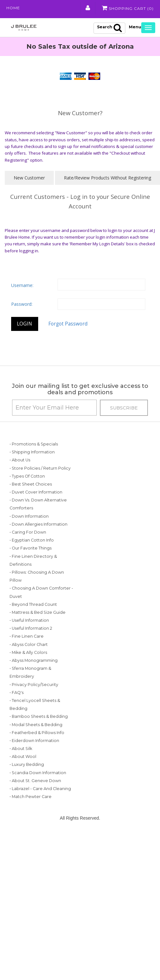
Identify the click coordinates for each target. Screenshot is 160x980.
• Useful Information (29, 620)
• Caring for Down (28, 532)
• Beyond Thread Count (33, 604)
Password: (22, 304)
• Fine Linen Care (27, 636)
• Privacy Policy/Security (34, 685)
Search (109, 28)
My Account (88, 8)
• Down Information (29, 516)
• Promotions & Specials (34, 444)
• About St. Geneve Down (35, 781)
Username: (22, 285)
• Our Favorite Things (31, 548)
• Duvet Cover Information (36, 492)
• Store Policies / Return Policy (40, 468)
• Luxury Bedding (27, 764)
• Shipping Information (32, 452)
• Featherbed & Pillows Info (37, 733)
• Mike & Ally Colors (28, 652)
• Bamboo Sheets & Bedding (39, 716)
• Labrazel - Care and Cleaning (40, 789)
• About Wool (23, 756)
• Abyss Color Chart (29, 644)
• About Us (20, 460)
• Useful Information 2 (31, 628)
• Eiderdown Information (34, 741)
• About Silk (21, 749)
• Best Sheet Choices (31, 484)
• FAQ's (17, 693)
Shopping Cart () (128, 8)
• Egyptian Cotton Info (32, 540)
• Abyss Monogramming (34, 660)
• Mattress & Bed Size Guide (38, 612)
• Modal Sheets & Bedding (36, 725)
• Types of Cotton (27, 476)
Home (13, 8)
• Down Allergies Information (38, 524)
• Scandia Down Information (38, 773)
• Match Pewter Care (31, 797)
